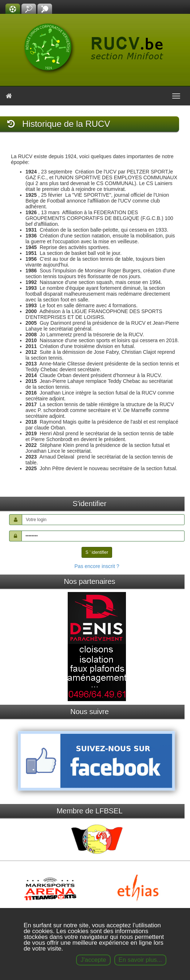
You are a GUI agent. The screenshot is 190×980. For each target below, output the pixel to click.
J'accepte (93, 960)
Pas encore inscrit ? (97, 566)
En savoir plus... (140, 960)
